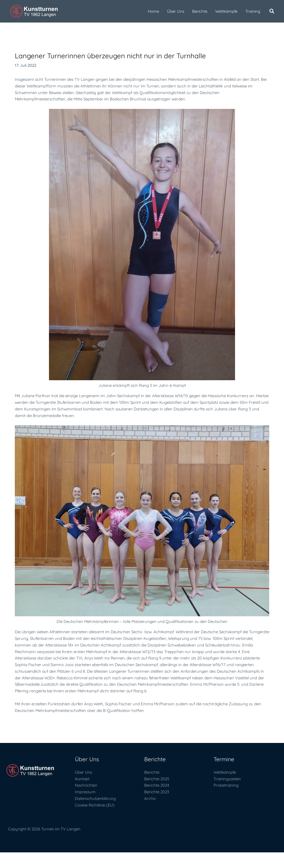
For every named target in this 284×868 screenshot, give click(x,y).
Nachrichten (86, 785)
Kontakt (82, 779)
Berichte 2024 (157, 785)
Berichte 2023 (157, 792)
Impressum (85, 792)
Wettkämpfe (225, 772)
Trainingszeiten (227, 779)
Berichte (152, 772)
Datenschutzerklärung (95, 798)
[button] (272, 12)
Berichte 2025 (157, 779)
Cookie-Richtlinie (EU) (95, 805)
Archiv (150, 798)
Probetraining (226, 785)
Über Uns (84, 772)
